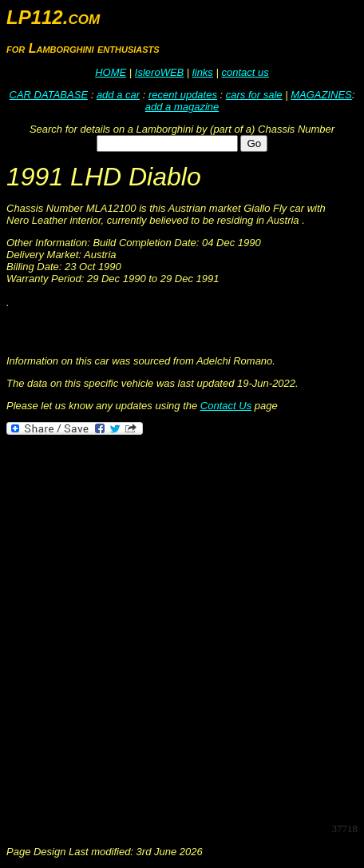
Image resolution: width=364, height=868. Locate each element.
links (203, 72)
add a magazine (182, 107)
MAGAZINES (321, 95)
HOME (111, 72)
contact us (245, 72)
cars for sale (254, 95)
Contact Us (226, 406)
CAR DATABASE (49, 95)
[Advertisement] (182, 627)
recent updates (183, 95)
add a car (118, 95)
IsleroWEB (159, 72)
